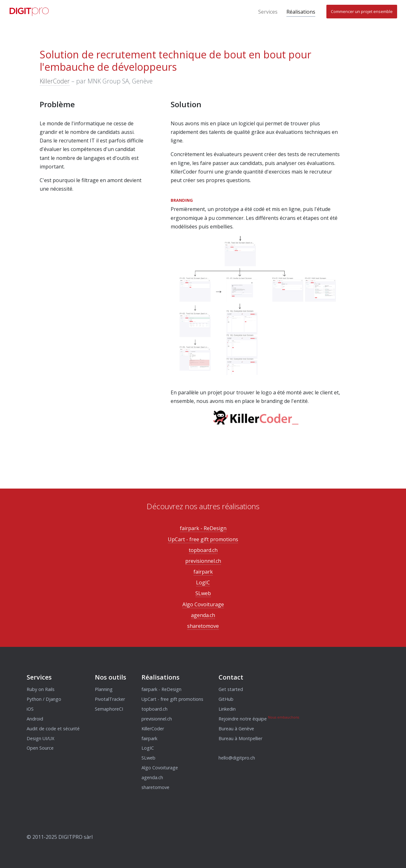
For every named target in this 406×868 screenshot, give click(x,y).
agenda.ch (203, 615)
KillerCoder (55, 81)
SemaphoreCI (109, 709)
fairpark (203, 572)
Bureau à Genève (236, 729)
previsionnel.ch (203, 561)
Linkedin (227, 709)
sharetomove (203, 626)
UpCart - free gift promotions (203, 539)
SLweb (203, 593)
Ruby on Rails (41, 689)
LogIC (203, 582)
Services (268, 12)
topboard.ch (203, 550)
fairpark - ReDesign (203, 528)
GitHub (226, 699)
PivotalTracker (110, 699)
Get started (231, 689)
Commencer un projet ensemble (362, 11)
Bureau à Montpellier (240, 738)
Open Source (40, 748)
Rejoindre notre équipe (243, 719)
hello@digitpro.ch (237, 758)
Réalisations (301, 12)
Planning (104, 689)
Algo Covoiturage (203, 604)
